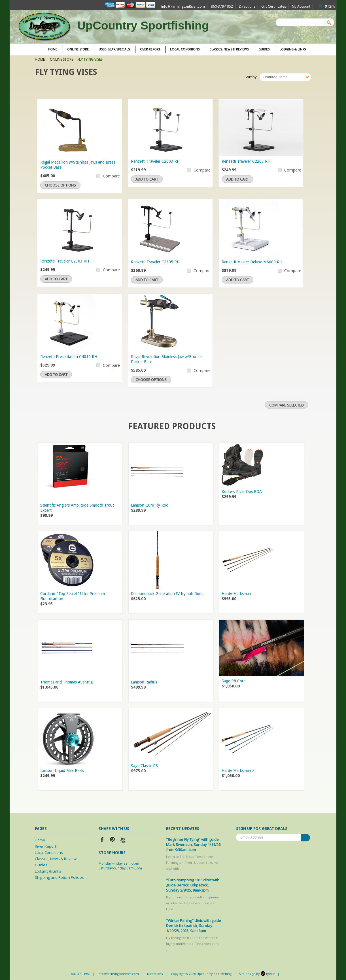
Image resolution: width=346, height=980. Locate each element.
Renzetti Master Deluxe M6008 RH (252, 262)
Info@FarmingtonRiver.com (183, 6)
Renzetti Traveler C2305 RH (155, 262)
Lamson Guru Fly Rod (150, 505)
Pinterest (113, 840)
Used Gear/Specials (114, 49)
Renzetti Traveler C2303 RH (65, 261)
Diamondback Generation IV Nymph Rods (167, 594)
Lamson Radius (144, 682)
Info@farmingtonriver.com (118, 974)
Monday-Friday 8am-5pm (119, 863)
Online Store (78, 49)
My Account (301, 6)
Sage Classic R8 (144, 766)
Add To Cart (147, 179)
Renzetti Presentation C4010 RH (69, 357)
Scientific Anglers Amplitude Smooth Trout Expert (77, 508)
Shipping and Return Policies (59, 877)
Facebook (102, 840)
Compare (111, 176)
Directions (247, 6)
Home (40, 59)
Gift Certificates (274, 6)
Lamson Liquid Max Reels (62, 771)
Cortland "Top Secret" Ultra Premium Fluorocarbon (73, 596)
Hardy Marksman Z (238, 771)
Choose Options (60, 185)
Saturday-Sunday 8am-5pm (120, 868)
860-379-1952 (81, 974)
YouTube (123, 840)
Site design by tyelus (257, 974)
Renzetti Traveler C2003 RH (155, 161)
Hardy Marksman (236, 594)
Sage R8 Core (234, 681)
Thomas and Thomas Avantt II (67, 682)
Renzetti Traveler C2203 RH (246, 161)
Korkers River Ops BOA (242, 492)
